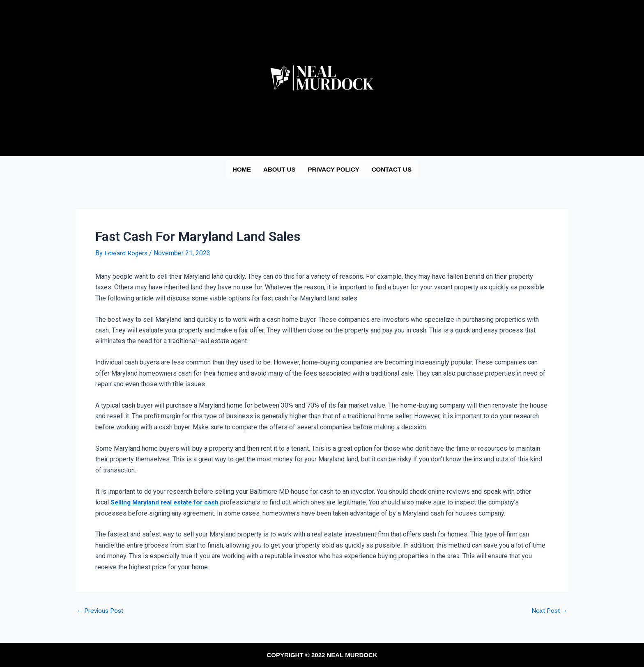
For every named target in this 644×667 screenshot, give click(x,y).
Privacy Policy (333, 169)
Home (242, 169)
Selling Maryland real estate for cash (168, 502)
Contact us (392, 169)
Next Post (549, 611)
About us (279, 169)
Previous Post (101, 611)
